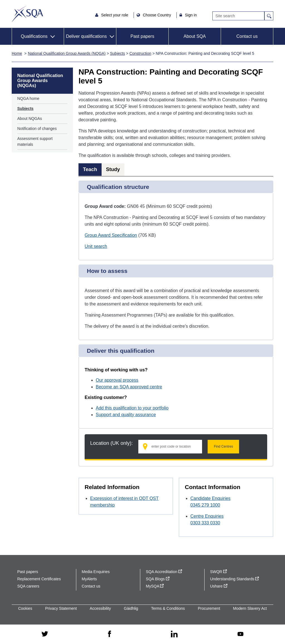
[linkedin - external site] (174, 634)
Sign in (191, 15)
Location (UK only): (111, 443)
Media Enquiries (96, 572)
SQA (27, 14)
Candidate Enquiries (210, 498)
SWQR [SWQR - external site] (218, 572)
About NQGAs (30, 119)
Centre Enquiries (207, 516)
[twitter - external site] (45, 634)
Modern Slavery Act (250, 608)
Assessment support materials (35, 141)
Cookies (25, 608)
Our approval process (117, 380)
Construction (140, 53)
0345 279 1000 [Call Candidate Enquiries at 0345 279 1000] (205, 505)
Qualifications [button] (34, 36)
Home (17, 53)
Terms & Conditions (168, 608)
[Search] (238, 16)
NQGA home (28, 98)
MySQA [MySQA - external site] (155, 586)
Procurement (209, 608)
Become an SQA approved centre (129, 387)
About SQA (195, 36)
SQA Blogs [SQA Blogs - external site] (158, 579)
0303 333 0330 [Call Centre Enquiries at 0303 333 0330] (205, 523)
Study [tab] (113, 169)
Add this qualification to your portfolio (132, 408)
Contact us (247, 36)
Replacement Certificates (39, 579)
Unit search (96, 246)
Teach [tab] (90, 169)
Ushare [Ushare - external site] (219, 586)
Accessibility (100, 608)
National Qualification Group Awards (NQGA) (67, 53)
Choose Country (157, 15)
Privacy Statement (61, 608)
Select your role (115, 15)
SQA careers (28, 586)
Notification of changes (37, 129)
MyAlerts (89, 579)
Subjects (117, 53)
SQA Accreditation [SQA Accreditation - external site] (164, 572)
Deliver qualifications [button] (86, 36)
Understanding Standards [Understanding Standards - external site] (235, 579)
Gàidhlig (131, 608)
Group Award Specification (111, 235)
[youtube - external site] (240, 634)
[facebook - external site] (110, 634)
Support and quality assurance (126, 415)
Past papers (142, 36)
